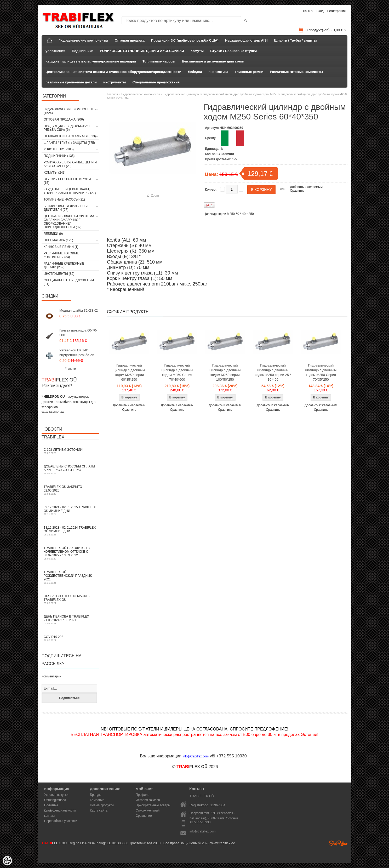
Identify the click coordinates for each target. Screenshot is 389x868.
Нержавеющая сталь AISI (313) (70, 136)
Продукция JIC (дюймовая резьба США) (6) (67, 128)
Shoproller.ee (338, 843)
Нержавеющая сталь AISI (246, 40)
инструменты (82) (59, 274)
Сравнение (144, 816)
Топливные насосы (159, 61)
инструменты (115, 82)
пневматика (219, 72)
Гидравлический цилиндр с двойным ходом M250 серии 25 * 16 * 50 (273, 372)
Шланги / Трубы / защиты (296, 40)
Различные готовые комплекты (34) (61, 255)
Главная (112, 94)
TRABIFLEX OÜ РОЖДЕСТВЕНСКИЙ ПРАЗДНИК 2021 (70, 577)
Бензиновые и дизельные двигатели (213, 61)
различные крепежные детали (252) (64, 265)
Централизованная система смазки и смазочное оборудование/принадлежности (113, 72)
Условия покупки (56, 795)
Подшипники (83, 51)
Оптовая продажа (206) (64, 119)
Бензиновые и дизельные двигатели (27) (67, 208)
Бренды (96, 795)
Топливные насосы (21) (64, 199)
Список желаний (148, 810)
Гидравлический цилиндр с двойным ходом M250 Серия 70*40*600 (177, 372)
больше (70, 369)
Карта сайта (99, 810)
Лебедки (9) (53, 234)
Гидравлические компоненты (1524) (70, 111)
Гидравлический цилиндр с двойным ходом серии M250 (240, 94)
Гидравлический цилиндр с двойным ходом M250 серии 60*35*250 (129, 372)
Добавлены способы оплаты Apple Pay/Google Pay (70, 470)
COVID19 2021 (70, 638)
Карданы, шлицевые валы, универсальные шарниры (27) (70, 191)
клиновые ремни (249, 72)
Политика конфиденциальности (60, 806)
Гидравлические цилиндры (181, 94)
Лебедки (195, 72)
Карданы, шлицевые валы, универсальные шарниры (91, 61)
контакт (50, 816)
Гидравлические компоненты (83, 40)
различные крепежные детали (71, 82)
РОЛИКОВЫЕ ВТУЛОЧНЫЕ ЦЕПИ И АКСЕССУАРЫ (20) (70, 164)
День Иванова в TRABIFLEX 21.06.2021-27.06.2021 (70, 620)
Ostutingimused (55, 800)
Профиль (142, 795)
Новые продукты (102, 805)
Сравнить (297, 191)
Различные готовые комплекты (296, 72)
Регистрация (336, 11)
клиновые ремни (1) (61, 247)
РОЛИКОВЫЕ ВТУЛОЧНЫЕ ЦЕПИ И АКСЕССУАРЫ (142, 51)
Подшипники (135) (59, 156)
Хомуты (197, 51)
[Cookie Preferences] (7, 861)
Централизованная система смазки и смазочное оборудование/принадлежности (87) (69, 222)
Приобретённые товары (153, 805)
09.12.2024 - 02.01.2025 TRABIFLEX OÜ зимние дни (70, 510)
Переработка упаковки (61, 821)
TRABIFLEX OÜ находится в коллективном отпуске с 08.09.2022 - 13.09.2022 (70, 553)
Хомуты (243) (55, 173)
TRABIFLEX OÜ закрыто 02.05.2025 (70, 490)
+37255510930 (200, 822)
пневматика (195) (58, 240)
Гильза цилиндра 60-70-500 (78, 333)
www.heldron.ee (53, 412)
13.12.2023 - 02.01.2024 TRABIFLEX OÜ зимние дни (70, 531)
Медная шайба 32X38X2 (79, 310)
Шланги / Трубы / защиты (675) (69, 143)
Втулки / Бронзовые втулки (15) (67, 181)
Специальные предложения (156, 82)
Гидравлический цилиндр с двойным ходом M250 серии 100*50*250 (225, 372)
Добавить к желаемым (306, 187)
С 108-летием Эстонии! (70, 451)
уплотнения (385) (59, 149)
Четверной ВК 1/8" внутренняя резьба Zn (77, 353)
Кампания (97, 800)
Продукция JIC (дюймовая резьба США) (185, 40)
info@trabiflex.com (203, 831)
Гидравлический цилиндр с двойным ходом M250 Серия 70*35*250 (321, 372)
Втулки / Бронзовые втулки (233, 51)
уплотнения (55, 51)
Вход (320, 11)
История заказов (148, 800)
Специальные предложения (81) (69, 282)
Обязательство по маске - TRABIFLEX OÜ (70, 599)
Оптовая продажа (130, 40)
